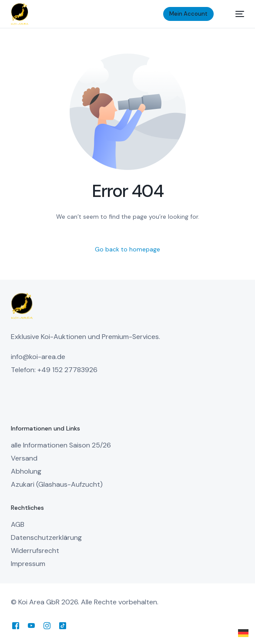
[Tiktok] (63, 625)
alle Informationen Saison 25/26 (61, 445)
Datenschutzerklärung (46, 537)
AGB (18, 524)
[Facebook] (16, 625)
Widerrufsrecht (35, 551)
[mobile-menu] (235, 14)
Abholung (26, 471)
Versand (24, 458)
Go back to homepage (127, 249)
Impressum (28, 564)
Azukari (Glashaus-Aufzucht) (57, 484)
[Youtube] (31, 625)
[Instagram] (47, 625)
